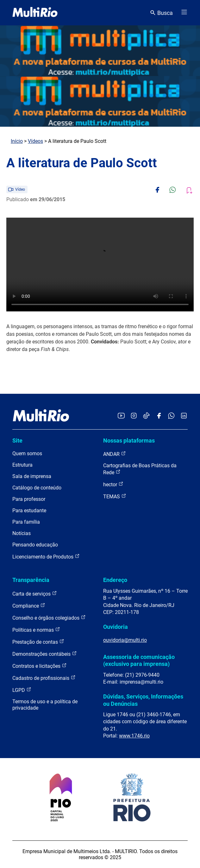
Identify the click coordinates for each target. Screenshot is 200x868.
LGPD (22, 690)
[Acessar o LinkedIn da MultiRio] (184, 416)
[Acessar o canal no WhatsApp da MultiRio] (171, 416)
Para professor (29, 499)
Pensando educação (35, 545)
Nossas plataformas (129, 440)
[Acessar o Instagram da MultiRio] (134, 416)
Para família (26, 522)
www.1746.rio (134, 736)
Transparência (31, 580)
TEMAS (115, 496)
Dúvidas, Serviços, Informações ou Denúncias (143, 700)
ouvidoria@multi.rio (125, 640)
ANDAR (115, 454)
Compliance (29, 606)
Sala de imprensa (32, 476)
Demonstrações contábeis (45, 654)
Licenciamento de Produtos (46, 556)
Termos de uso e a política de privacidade (45, 705)
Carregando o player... (100, 265)
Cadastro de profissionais (44, 678)
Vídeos (35, 141)
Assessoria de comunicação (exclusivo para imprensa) (139, 660)
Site (17, 440)
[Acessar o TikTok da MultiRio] (146, 416)
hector (113, 484)
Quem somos (27, 453)
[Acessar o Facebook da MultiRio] (159, 416)
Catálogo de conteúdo (37, 488)
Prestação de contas (38, 642)
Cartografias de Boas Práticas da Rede (140, 469)
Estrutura (22, 465)
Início (17, 141)
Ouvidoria (116, 627)
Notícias (22, 533)
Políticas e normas (36, 630)
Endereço (115, 580)
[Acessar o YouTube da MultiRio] (121, 416)
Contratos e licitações (40, 666)
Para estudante (29, 511)
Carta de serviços (35, 594)
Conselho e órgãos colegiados (49, 618)
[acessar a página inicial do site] (35, 13)
